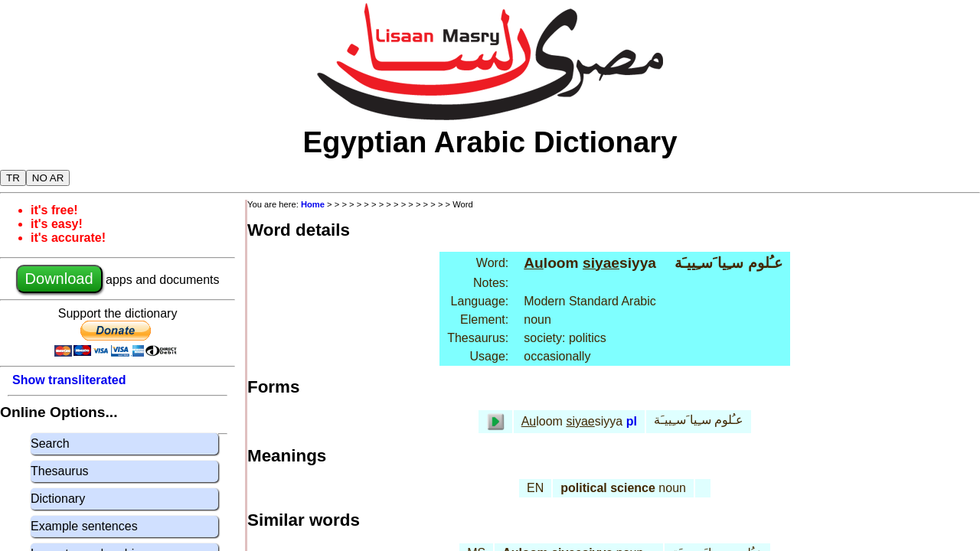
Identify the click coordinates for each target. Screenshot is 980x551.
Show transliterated (69, 380)
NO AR (48, 178)
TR (13, 178)
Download (59, 279)
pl (632, 421)
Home (313, 204)
